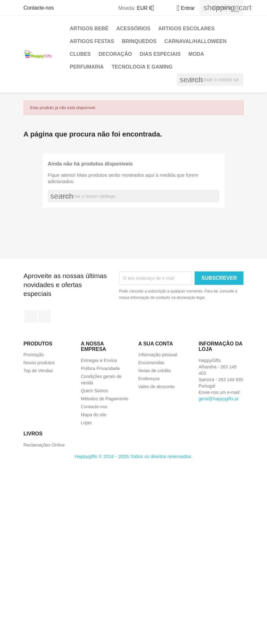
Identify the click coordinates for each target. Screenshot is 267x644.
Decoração (115, 54)
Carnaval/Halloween (195, 41)
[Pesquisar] (210, 80)
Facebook (31, 316)
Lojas (86, 423)
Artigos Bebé (89, 29)
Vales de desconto (157, 387)
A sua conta (156, 344)
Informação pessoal (158, 355)
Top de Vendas (38, 371)
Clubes (80, 54)
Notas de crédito (155, 371)
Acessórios (133, 29)
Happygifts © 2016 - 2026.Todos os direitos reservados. (134, 456)
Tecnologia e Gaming (142, 67)
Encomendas (152, 363)
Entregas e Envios (99, 360)
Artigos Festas (92, 41)
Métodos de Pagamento (105, 399)
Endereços (149, 379)
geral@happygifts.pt (219, 399)
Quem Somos (95, 391)
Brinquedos (139, 41)
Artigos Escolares (186, 29)
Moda (196, 54)
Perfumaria (87, 67)
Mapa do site (94, 415)
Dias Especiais (160, 54)
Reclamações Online (44, 445)
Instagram (45, 316)
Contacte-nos (39, 8)
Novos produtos (39, 363)
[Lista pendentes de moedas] (148, 9)
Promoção (34, 355)
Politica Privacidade (100, 368)
